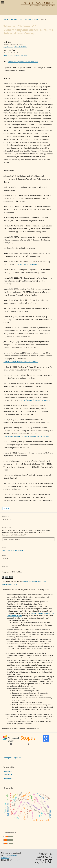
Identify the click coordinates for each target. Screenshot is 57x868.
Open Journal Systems (12, 758)
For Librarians (8, 778)
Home (6, 19)
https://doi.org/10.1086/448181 (27, 264)
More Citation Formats (12, 539)
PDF (7, 508)
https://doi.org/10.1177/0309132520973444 (21, 362)
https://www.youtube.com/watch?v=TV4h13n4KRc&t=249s (26, 436)
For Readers (8, 771)
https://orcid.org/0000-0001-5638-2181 (15, 47)
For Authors (8, 775)
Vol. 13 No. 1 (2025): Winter (29, 19)
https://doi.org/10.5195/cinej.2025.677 (23, 62)
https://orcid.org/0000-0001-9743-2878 (15, 55)
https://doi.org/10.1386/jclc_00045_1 (36, 400)
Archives (14, 19)
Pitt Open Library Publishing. (9, 856)
